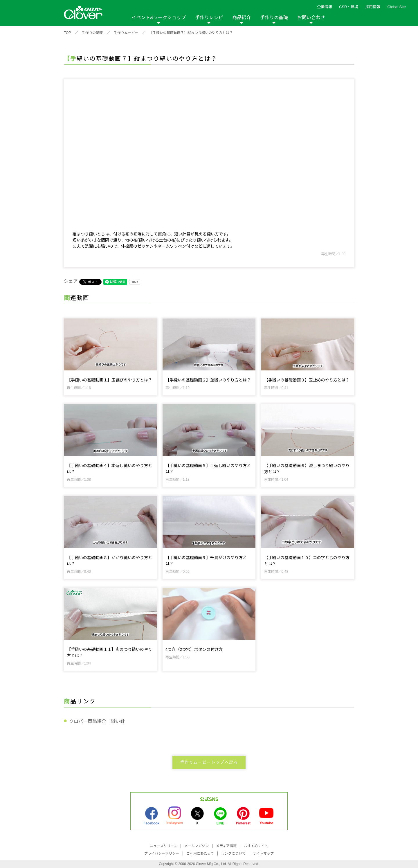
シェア (71, 281)
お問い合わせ (311, 18)
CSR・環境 (349, 7)
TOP (67, 33)
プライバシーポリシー (162, 853)
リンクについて (233, 853)
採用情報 (373, 7)
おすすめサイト (256, 846)
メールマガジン (197, 846)
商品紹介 (242, 18)
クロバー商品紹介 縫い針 (97, 721)
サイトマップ (263, 853)
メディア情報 (226, 846)
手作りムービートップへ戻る (209, 762)
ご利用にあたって (200, 853)
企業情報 (325, 7)
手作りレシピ (209, 18)
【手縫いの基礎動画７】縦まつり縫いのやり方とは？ (191, 33)
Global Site (397, 7)
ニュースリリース (163, 846)
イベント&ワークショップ (159, 18)
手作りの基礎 (274, 18)
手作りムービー (126, 33)
